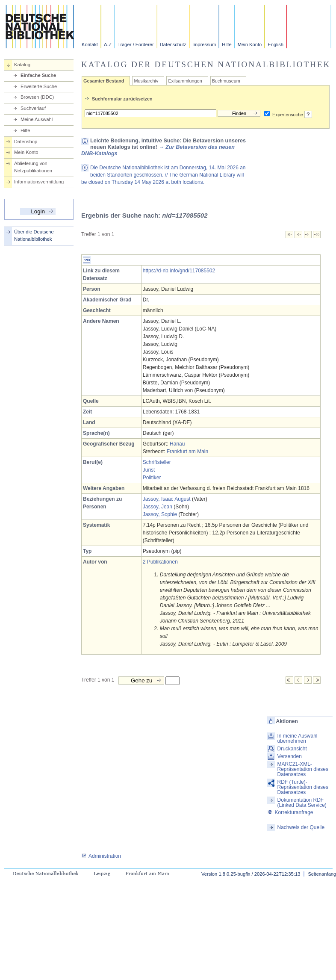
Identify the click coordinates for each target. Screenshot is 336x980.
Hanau (177, 444)
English (276, 44)
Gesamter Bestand (104, 81)
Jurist (149, 470)
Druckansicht (292, 749)
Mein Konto (250, 44)
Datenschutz (173, 44)
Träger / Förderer (136, 44)
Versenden (289, 756)
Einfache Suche (38, 75)
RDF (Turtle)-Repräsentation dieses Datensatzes (302, 787)
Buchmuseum (226, 81)
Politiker (152, 478)
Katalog (22, 65)
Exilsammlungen (185, 81)
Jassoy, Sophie (160, 514)
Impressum (204, 44)
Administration (101, 856)
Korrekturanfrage (290, 812)
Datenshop (26, 142)
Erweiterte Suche (39, 86)
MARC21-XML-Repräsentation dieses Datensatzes (302, 769)
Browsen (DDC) (37, 97)
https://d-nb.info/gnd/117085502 (179, 271)
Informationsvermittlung (39, 182)
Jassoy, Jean (158, 507)
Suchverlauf (33, 108)
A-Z (108, 44)
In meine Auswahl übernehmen (297, 738)
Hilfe (227, 44)
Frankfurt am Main (187, 452)
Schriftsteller (157, 462)
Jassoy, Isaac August (167, 499)
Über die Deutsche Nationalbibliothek (34, 235)
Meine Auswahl (37, 119)
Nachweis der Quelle (301, 827)
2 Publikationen (160, 562)
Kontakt (90, 44)
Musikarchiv (146, 81)
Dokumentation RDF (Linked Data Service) (302, 803)
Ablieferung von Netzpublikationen (33, 167)
